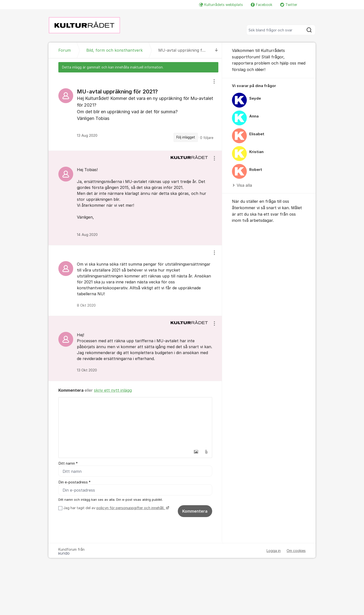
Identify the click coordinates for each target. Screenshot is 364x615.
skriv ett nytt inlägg (113, 390)
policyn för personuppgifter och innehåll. (131, 508)
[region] (135, 111)
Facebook (262, 5)
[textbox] (135, 422)
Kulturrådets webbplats (221, 5)
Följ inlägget (186, 137)
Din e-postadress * (74, 482)
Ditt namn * (68, 463)
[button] (196, 452)
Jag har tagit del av (116, 508)
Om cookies (296, 551)
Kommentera (195, 511)
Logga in (274, 551)
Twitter (289, 5)
